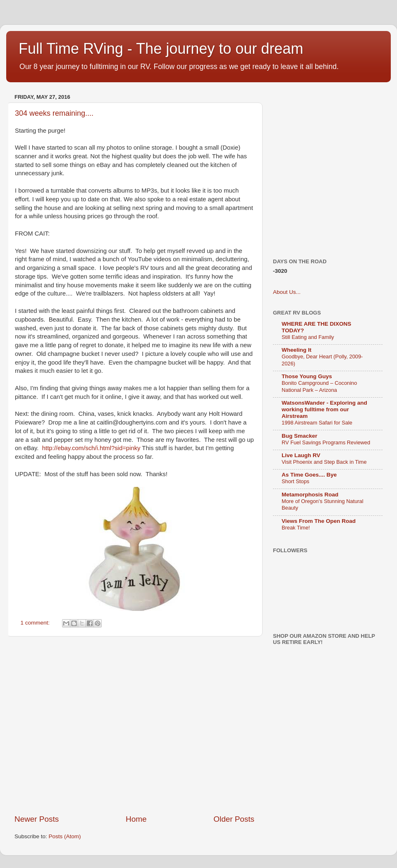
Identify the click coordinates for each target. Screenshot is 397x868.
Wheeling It (297, 350)
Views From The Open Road (319, 521)
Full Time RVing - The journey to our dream (161, 49)
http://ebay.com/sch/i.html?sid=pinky (91, 448)
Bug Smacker (299, 436)
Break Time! (296, 528)
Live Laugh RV (301, 455)
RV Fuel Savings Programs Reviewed (326, 442)
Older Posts (234, 819)
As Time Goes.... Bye (309, 475)
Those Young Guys (307, 376)
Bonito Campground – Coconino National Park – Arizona (319, 386)
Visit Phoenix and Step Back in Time (324, 462)
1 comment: (36, 623)
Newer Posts (37, 819)
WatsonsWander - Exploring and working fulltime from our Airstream (324, 409)
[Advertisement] (78, 725)
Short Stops (295, 481)
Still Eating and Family (308, 337)
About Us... (287, 292)
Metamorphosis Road (310, 495)
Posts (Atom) (65, 836)
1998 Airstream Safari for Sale (317, 423)
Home (136, 819)
